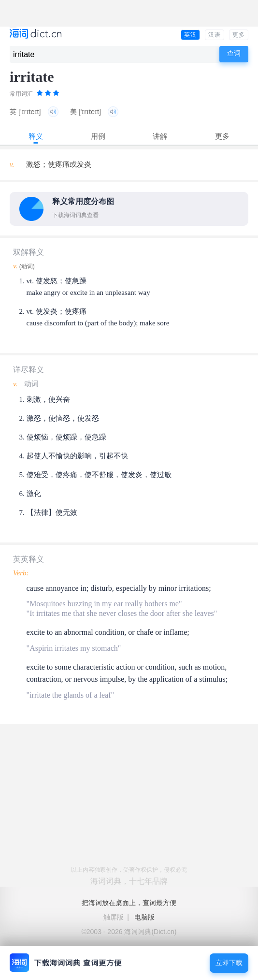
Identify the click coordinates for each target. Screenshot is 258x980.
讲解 (160, 136)
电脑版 (144, 917)
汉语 (215, 35)
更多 (239, 35)
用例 (98, 136)
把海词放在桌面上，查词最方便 (129, 903)
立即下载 (229, 963)
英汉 (190, 35)
